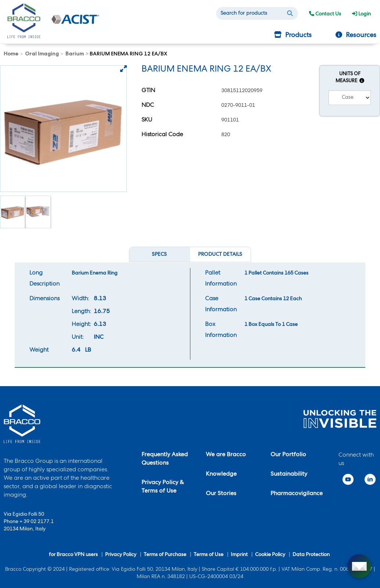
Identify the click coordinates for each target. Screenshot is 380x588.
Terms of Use (209, 555)
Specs (162, 255)
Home (11, 54)
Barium (75, 54)
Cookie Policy (270, 555)
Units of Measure (350, 78)
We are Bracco (226, 455)
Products (293, 35)
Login (361, 14)
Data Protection (311, 555)
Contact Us (325, 14)
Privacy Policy (121, 555)
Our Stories (221, 494)
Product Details (220, 255)
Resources (356, 35)
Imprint (239, 555)
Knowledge (221, 475)
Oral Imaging (42, 54)
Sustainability (289, 475)
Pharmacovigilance (297, 494)
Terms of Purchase (165, 555)
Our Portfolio (288, 455)
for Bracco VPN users (73, 555)
